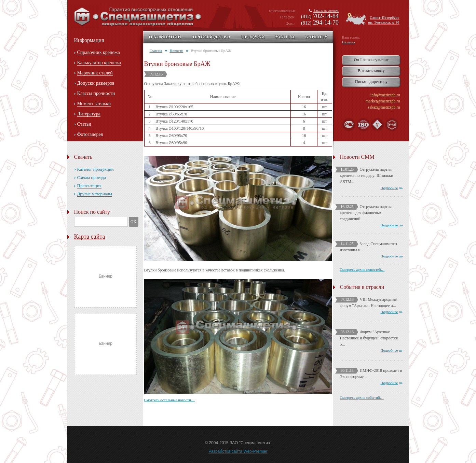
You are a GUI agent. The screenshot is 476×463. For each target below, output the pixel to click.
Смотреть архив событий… (362, 397)
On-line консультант (371, 60)
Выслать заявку (371, 71)
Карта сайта (90, 237)
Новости (176, 51)
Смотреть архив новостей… (362, 269)
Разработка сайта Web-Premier (238, 451)
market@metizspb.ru (383, 101)
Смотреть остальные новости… (169, 400)
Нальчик (349, 42)
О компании (165, 37)
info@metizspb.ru (385, 95)
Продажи (253, 37)
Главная (156, 51)
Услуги (285, 37)
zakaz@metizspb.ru (384, 107)
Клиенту (316, 37)
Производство (211, 37)
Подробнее (389, 188)
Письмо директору (371, 82)
